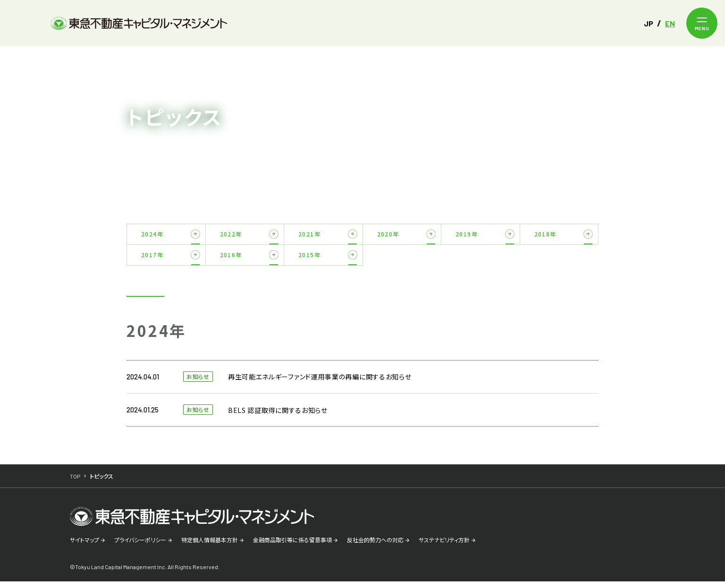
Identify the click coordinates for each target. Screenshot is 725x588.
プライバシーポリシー (140, 546)
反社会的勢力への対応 (375, 546)
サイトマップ (84, 546)
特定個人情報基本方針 (210, 546)
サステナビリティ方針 (444, 546)
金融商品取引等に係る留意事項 (292, 546)
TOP (75, 58)
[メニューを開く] (702, 23)
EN (670, 23)
